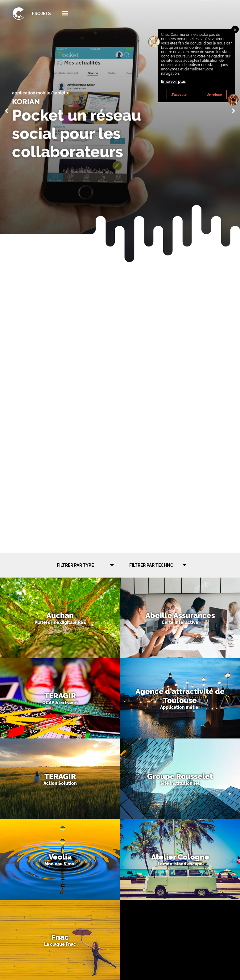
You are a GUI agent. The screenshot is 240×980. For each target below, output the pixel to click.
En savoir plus (173, 82)
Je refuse (214, 95)
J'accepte (179, 95)
